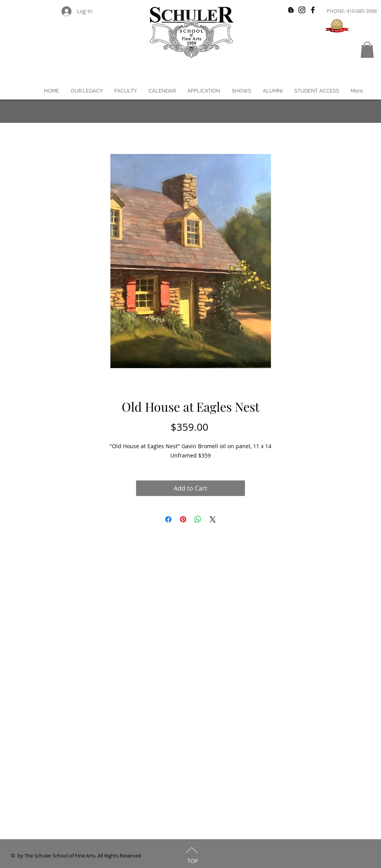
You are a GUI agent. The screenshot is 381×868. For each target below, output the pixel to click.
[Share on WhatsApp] (198, 519)
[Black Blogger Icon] (291, 10)
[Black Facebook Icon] (313, 10)
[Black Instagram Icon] (302, 10)
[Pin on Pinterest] (183, 519)
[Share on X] (213, 519)
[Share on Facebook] (168, 519)
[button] (367, 50)
